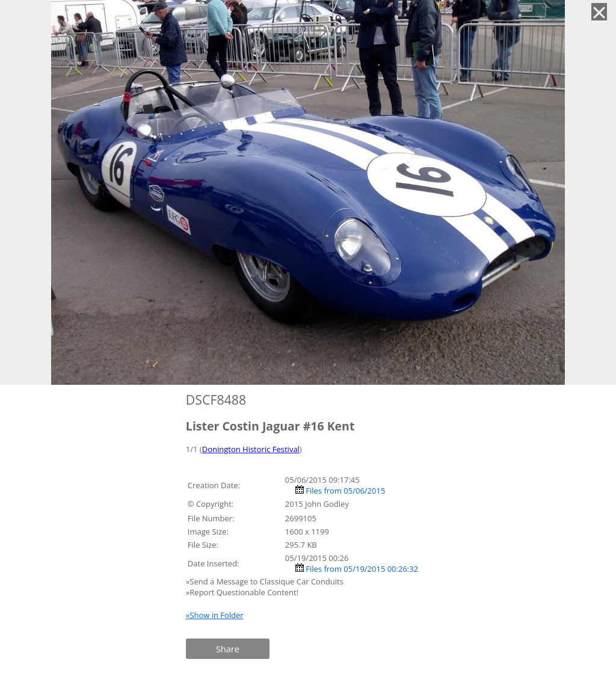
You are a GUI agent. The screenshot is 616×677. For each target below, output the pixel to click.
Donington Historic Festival (251, 449)
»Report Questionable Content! (242, 592)
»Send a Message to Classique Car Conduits (266, 581)
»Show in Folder (215, 615)
